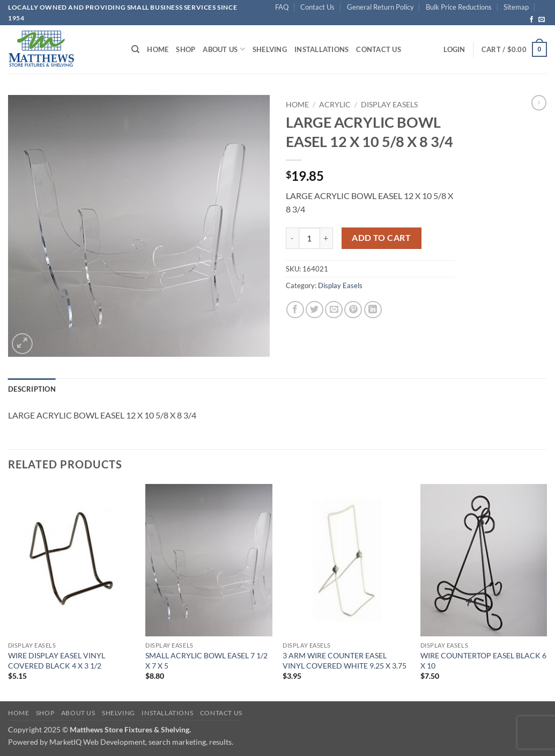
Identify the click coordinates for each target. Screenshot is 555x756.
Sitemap (516, 7)
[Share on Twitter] (315, 310)
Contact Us (317, 7)
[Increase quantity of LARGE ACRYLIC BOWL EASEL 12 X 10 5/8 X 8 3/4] (327, 238)
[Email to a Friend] (334, 310)
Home (158, 49)
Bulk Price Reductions (459, 7)
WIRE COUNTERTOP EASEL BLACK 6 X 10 (483, 660)
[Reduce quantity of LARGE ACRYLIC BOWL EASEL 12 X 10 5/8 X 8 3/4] (292, 238)
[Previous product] (539, 102)
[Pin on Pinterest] (353, 310)
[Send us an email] (542, 20)
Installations (321, 49)
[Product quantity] (309, 238)
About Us (224, 49)
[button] (454, 49)
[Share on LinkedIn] (373, 310)
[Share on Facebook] (295, 310)
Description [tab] (32, 389)
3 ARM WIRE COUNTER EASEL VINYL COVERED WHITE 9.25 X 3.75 (345, 660)
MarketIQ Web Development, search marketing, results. (141, 742)
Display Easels (389, 105)
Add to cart (381, 238)
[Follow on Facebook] (531, 20)
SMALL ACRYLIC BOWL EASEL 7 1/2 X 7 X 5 (206, 660)
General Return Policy (380, 7)
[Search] (135, 49)
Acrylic (335, 105)
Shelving (270, 49)
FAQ (282, 7)
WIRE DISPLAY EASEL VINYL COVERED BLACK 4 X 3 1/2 (57, 660)
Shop (186, 49)
